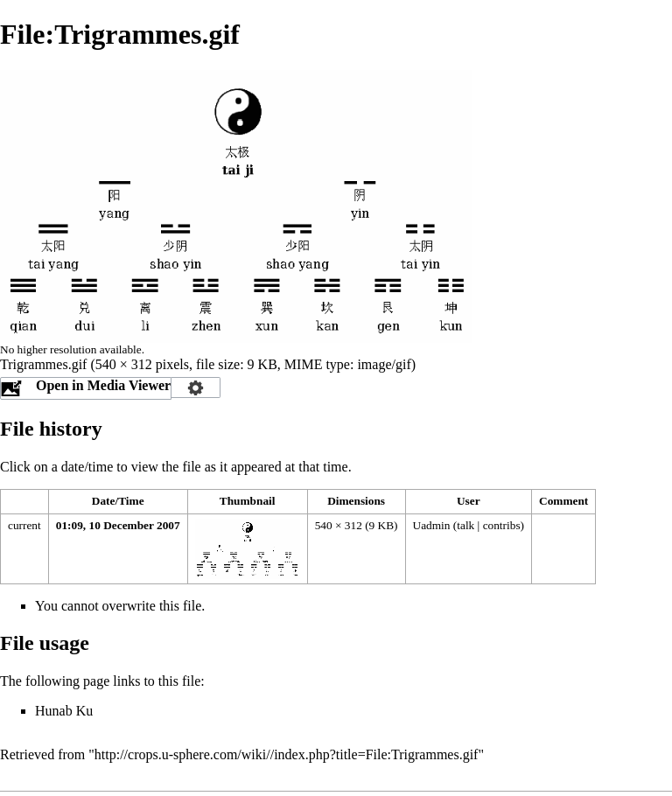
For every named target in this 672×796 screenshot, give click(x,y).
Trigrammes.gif (43, 364)
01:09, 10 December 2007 (118, 525)
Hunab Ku (64, 711)
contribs (502, 525)
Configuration (196, 388)
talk (465, 525)
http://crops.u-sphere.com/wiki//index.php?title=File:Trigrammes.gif (287, 754)
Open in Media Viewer (103, 385)
